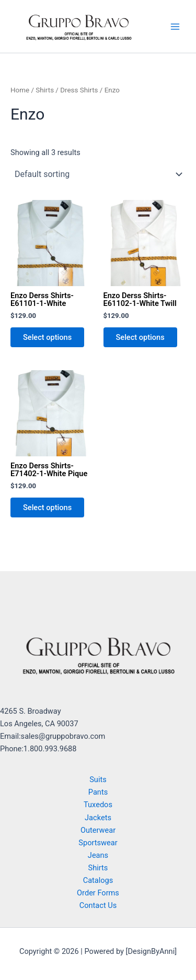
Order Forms (98, 893)
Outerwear (98, 830)
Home (20, 90)
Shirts (45, 90)
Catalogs (98, 880)
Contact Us (98, 905)
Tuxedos (98, 805)
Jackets (98, 818)
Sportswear (98, 843)
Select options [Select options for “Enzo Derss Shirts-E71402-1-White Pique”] (47, 507)
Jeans (98, 855)
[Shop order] (98, 174)
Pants (98, 792)
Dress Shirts (79, 90)
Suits (98, 780)
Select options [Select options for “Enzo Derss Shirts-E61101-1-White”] (47, 337)
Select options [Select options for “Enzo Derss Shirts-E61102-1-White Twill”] (140, 337)
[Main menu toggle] (175, 26)
